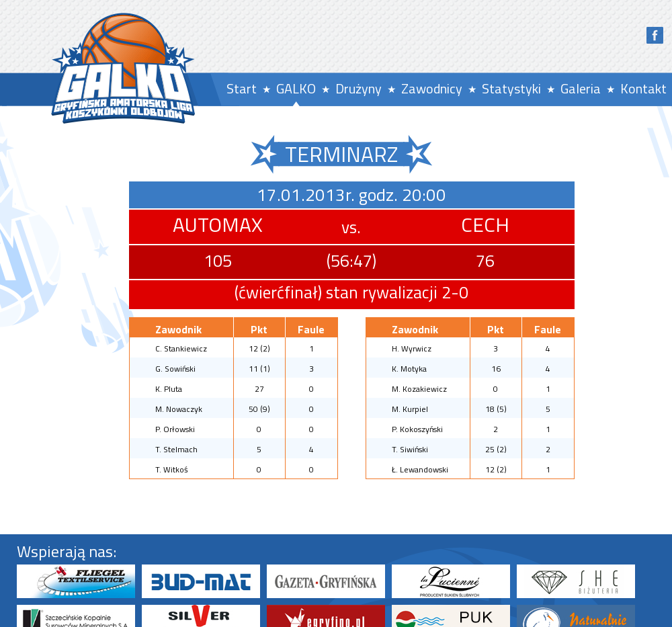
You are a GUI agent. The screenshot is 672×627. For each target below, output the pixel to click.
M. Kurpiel (410, 409)
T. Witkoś (172, 469)
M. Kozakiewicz (419, 389)
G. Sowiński (175, 369)
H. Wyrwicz (412, 348)
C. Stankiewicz (181, 348)
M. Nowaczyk (179, 409)
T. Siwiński (410, 449)
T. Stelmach (176, 449)
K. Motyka (409, 369)
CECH (485, 224)
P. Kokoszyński (417, 429)
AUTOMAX (218, 224)
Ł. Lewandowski (420, 469)
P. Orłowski (175, 429)
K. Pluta (169, 389)
